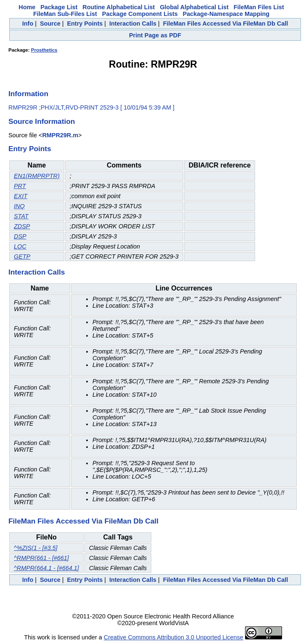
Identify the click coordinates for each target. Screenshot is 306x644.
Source (50, 24)
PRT (20, 186)
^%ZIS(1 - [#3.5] (36, 548)
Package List (59, 7)
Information (28, 94)
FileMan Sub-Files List (65, 14)
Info (28, 24)
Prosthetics (44, 50)
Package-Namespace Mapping (226, 14)
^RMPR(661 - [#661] (41, 558)
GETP (22, 257)
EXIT (21, 196)
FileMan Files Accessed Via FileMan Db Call (226, 24)
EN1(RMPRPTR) (37, 176)
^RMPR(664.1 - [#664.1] (46, 568)
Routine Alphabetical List (119, 7)
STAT (21, 216)
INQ (19, 206)
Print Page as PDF (155, 35)
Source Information (42, 121)
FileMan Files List (259, 7)
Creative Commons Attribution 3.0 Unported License (174, 637)
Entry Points (85, 24)
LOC (20, 246)
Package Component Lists (140, 14)
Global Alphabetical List (194, 7)
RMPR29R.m (60, 135)
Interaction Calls (133, 24)
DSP (20, 236)
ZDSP (22, 226)
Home (27, 7)
